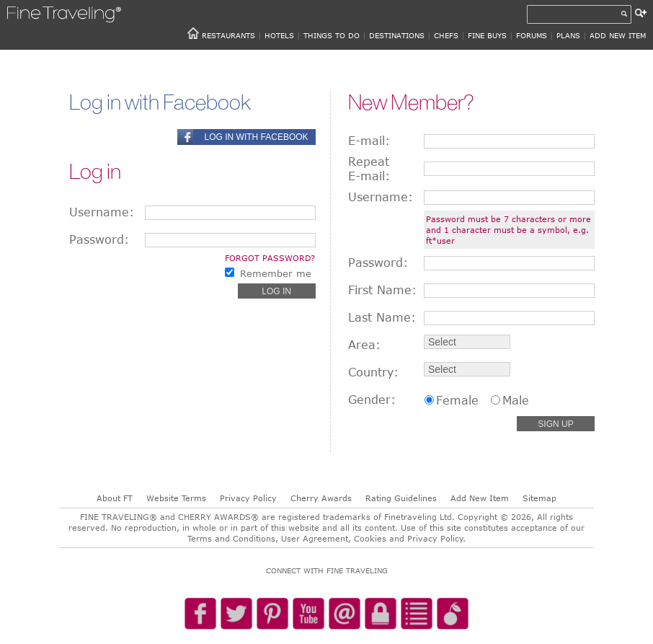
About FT (115, 498)
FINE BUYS (487, 35)
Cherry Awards (321, 498)
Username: (102, 212)
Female (457, 400)
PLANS (568, 35)
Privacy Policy (248, 498)
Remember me (276, 273)
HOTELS (279, 35)
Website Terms (176, 498)
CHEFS (446, 35)
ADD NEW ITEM (618, 35)
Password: (99, 239)
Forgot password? (270, 258)
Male (516, 400)
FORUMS (532, 35)
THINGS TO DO (332, 35)
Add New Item (480, 498)
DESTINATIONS (397, 35)
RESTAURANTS (228, 35)
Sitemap (539, 498)
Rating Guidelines (401, 498)
